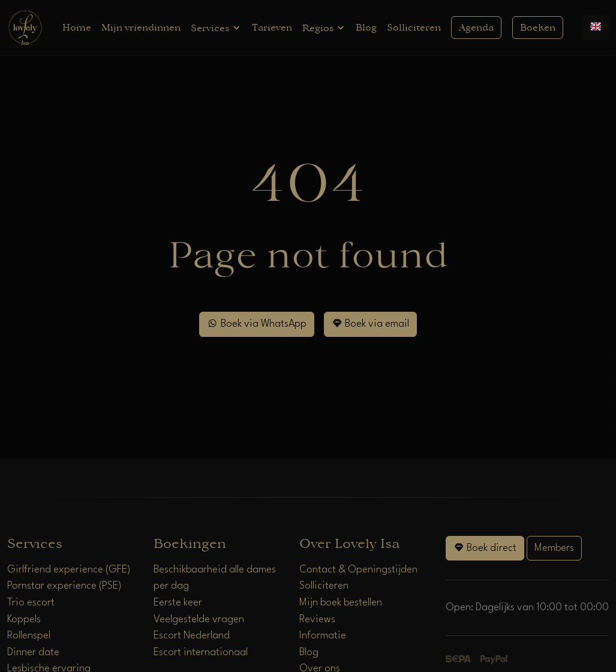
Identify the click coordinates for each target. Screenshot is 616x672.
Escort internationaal (201, 653)
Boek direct (485, 548)
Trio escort (31, 603)
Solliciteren (414, 28)
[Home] (25, 27)
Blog (366, 28)
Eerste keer (178, 603)
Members (554, 548)
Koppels (24, 620)
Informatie (323, 636)
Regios (324, 28)
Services (216, 28)
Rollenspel (29, 636)
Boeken (538, 28)
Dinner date (33, 653)
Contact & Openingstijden (358, 570)
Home (77, 28)
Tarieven (272, 28)
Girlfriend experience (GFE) (69, 570)
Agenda (476, 28)
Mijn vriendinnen (141, 28)
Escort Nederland (192, 636)
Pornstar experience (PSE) (64, 586)
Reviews (317, 620)
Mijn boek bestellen (341, 603)
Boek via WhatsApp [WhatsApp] (256, 323)
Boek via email (370, 323)
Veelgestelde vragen (199, 620)
